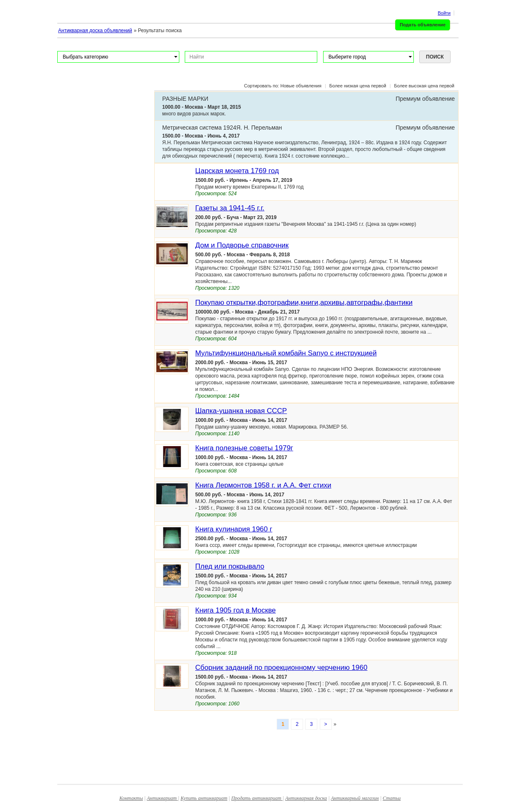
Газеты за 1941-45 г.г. (230, 208)
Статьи (392, 798)
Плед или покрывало (230, 566)
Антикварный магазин (355, 798)
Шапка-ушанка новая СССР (241, 411)
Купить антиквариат (204, 798)
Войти (444, 13)
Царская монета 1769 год (237, 171)
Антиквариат (162, 798)
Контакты (131, 798)
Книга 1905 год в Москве (236, 610)
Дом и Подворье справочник (242, 245)
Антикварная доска (306, 798)
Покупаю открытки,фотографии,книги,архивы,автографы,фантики (304, 303)
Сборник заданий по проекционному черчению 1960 (281, 668)
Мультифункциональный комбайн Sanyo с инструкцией (286, 353)
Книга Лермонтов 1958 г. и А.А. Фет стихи (263, 485)
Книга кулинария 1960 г (234, 529)
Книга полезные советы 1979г (244, 448)
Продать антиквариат (257, 798)
